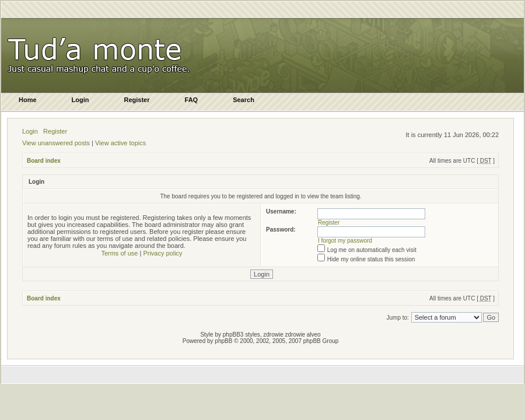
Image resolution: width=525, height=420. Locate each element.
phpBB (223, 341)
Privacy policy (162, 253)
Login (30, 131)
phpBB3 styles (242, 335)
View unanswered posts (56, 143)
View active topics (120, 143)
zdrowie (295, 335)
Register (55, 131)
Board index (44, 161)
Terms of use (119, 253)
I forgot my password (345, 241)
